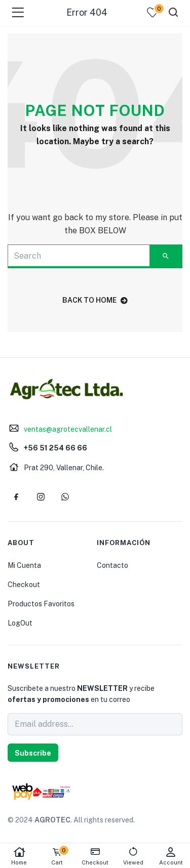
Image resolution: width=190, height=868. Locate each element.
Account (171, 856)
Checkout (24, 585)
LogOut (20, 623)
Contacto (112, 565)
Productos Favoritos (41, 604)
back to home (95, 300)
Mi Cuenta (24, 565)
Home (19, 856)
